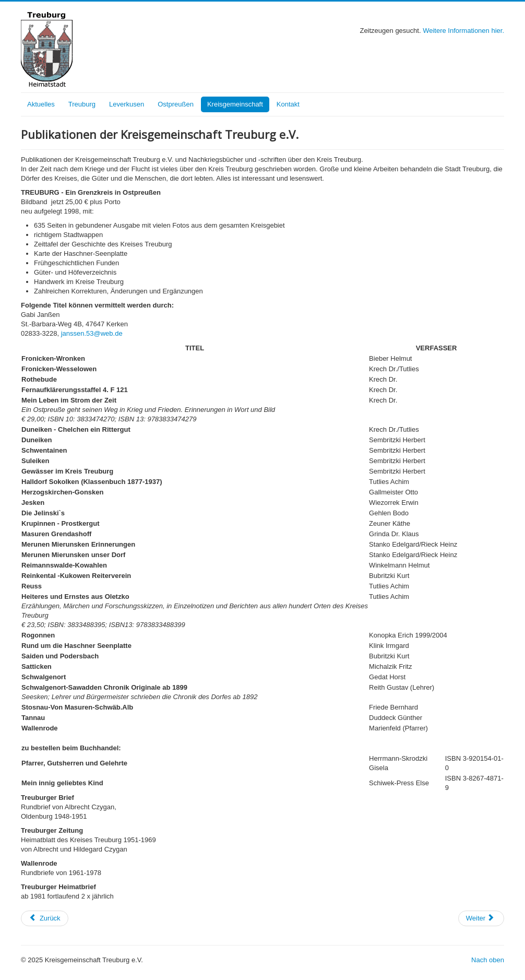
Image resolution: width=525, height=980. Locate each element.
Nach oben (488, 960)
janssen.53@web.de (92, 333)
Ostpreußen (176, 104)
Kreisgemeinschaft (235, 104)
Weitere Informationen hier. (463, 31)
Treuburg (82, 104)
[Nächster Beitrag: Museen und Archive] (481, 918)
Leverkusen (127, 104)
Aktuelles (41, 104)
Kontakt (288, 104)
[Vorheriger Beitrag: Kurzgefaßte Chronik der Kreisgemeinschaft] (45, 918)
